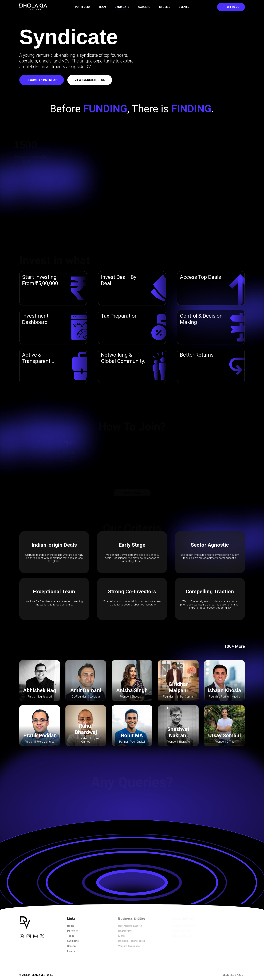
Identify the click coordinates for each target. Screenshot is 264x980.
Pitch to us (231, 7)
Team (102, 7)
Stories (165, 7)
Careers (144, 7)
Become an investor (42, 80)
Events (184, 7)
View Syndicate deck (90, 80)
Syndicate (122, 7)
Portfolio (82, 7)
